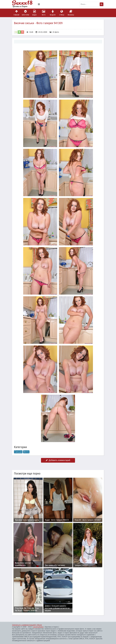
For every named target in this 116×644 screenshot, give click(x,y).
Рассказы (71, 13)
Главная (16, 13)
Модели (53, 13)
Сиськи (18, 452)
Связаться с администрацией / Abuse (27, 625)
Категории (25, 13)
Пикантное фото (24, 4)
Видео (34, 13)
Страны (62, 13)
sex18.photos (38, 627)
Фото (44, 13)
